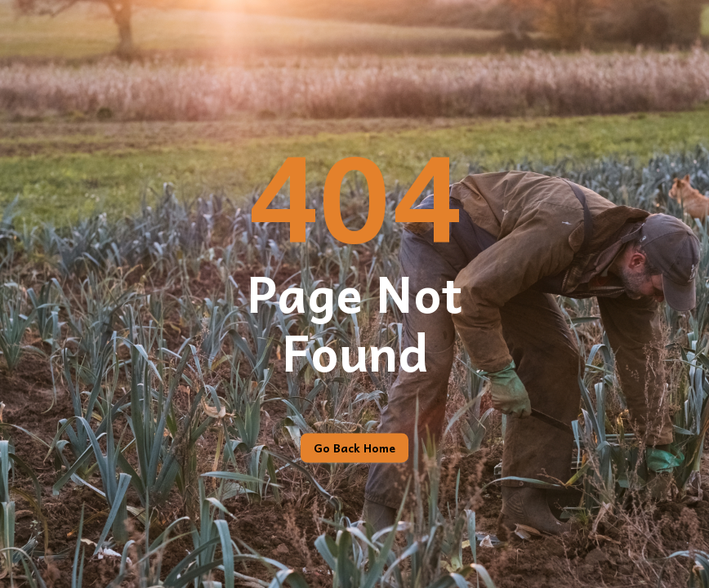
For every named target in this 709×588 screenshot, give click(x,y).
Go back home (354, 448)
